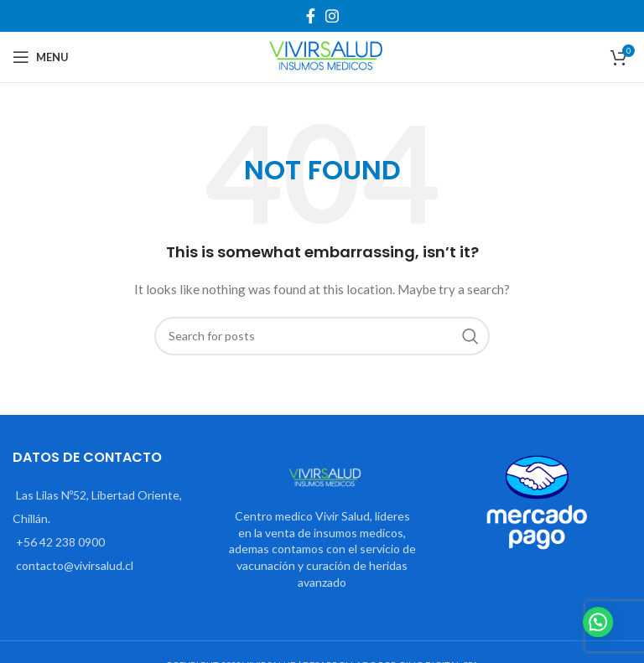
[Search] (322, 336)
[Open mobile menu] (41, 57)
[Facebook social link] (311, 16)
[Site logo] (322, 56)
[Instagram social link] (332, 16)
